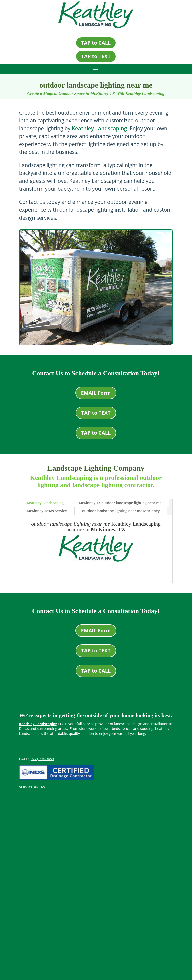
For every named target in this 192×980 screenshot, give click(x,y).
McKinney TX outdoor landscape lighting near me (120, 503)
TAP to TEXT (96, 56)
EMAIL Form (96, 393)
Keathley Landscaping (100, 128)
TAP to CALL (96, 43)
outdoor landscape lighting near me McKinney (121, 511)
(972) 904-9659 (42, 759)
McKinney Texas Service (47, 511)
